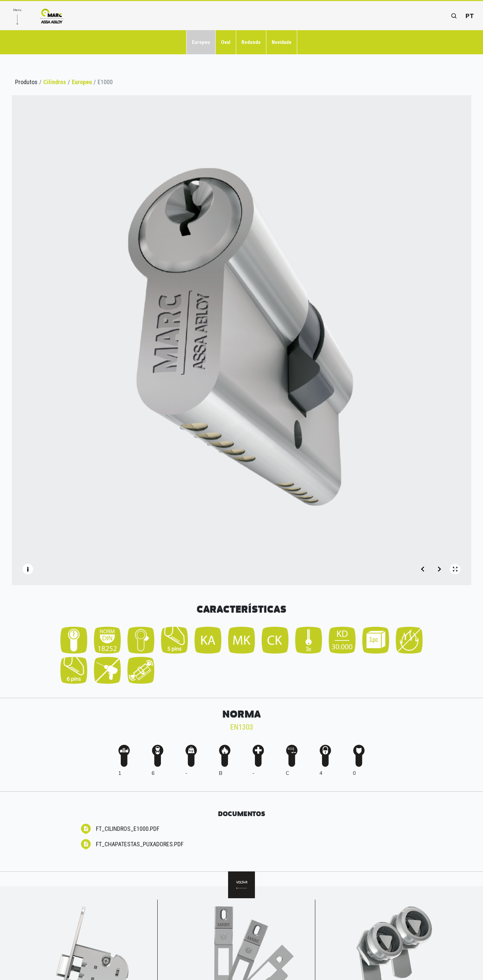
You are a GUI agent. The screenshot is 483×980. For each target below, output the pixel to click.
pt (470, 16)
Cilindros (55, 82)
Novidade (282, 42)
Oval (226, 42)
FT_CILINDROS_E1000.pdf (128, 829)
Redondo (251, 42)
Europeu (201, 42)
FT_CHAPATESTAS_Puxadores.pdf (140, 844)
